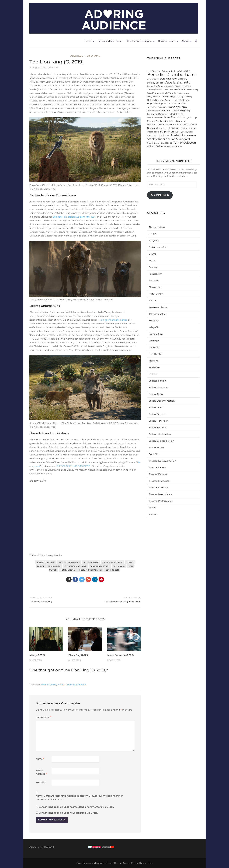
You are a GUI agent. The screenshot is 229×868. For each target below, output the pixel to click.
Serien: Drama (157, 407)
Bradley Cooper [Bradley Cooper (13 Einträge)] (155, 83)
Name (40, 759)
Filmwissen (155, 287)
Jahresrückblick (157, 314)
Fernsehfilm (155, 274)
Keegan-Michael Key (90, 570)
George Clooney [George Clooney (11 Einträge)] (185, 97)
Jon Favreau (68, 570)
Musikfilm (154, 367)
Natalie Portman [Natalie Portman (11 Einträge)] (190, 125)
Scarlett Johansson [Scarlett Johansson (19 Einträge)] (183, 135)
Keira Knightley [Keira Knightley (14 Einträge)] (182, 110)
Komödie (154, 321)
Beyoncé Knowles (69, 562)
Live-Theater (156, 354)
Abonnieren (160, 195)
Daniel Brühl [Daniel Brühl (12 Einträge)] (180, 90)
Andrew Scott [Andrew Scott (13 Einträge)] (169, 71)
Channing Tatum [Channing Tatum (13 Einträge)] (156, 86)
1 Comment (53, 67)
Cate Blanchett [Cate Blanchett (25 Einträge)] (177, 82)
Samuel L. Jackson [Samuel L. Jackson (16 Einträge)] (158, 135)
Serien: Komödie (158, 427)
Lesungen (154, 341)
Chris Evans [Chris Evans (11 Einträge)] (186, 86)
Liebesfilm (154, 347)
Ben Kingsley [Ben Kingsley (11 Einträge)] (153, 79)
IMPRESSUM (47, 847)
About (185, 41)
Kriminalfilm (156, 334)
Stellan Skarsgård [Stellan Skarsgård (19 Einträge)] (178, 139)
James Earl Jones (100, 566)
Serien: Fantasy (157, 414)
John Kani (119, 566)
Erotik (152, 260)
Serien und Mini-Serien (110, 41)
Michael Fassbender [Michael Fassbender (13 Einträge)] (158, 121)
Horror (152, 301)
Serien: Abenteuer (159, 387)
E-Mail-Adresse (41, 772)
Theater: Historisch (159, 481)
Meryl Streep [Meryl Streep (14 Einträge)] (190, 118)
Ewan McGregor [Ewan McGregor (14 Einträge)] (168, 97)
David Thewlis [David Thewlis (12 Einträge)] (169, 93)
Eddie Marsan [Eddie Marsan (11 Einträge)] (183, 93)
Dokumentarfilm (158, 247)
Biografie (154, 240)
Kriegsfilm (154, 327)
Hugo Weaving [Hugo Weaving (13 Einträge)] (155, 103)
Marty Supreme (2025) (121, 655)
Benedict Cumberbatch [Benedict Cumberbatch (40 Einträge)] (172, 75)
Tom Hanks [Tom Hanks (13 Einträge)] (166, 143)
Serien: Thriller (157, 448)
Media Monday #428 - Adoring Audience (63, 685)
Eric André (54, 566)
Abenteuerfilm (80, 56)
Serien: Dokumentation (162, 401)
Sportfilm (154, 454)
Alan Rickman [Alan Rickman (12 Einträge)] (154, 71)
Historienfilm (156, 294)
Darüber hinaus (167, 41)
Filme (88, 41)
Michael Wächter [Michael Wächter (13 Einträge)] (156, 125)
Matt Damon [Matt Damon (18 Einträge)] (173, 117)
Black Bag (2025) (78, 655)
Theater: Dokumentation (162, 461)
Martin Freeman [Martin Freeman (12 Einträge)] (155, 118)
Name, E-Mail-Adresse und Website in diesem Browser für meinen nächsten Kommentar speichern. (80, 797)
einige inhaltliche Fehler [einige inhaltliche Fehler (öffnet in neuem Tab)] (114, 320)
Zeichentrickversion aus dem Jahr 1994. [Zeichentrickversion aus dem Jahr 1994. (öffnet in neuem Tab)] (75, 217)
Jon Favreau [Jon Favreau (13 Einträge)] (153, 110)
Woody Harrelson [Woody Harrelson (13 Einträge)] (173, 146)
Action (152, 234)
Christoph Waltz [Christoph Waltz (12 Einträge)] (155, 90)
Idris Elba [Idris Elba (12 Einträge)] (182, 104)
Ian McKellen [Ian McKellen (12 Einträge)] (170, 104)
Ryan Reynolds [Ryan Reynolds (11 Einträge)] (186, 132)
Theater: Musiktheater (161, 494)
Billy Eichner (91, 562)
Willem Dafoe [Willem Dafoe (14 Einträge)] (155, 146)
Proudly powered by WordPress (94, 863)
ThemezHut (145, 863)
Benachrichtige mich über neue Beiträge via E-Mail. (68, 813)
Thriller (153, 508)
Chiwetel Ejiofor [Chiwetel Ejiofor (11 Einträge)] (173, 86)
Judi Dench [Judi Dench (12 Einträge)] (167, 111)
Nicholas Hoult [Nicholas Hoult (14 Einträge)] (155, 128)
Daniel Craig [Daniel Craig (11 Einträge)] (193, 90)
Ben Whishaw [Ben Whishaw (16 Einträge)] (168, 79)
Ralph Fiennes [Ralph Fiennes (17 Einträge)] (169, 132)
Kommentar (44, 717)
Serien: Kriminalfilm (160, 434)
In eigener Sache (158, 307)
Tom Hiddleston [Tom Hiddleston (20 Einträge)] (185, 143)
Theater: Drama (157, 468)
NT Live (153, 374)
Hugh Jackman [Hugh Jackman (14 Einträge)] (181, 100)
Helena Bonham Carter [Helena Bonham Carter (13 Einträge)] (159, 100)
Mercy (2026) (37, 655)
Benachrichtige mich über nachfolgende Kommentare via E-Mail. (76, 807)
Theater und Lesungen (139, 41)
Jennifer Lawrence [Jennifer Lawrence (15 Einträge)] (157, 107)
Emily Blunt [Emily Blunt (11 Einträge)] (152, 97)
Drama (95, 56)
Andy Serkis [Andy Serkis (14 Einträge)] (184, 71)
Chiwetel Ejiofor (113, 562)
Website (41, 782)
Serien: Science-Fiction (161, 441)
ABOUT (34, 847)
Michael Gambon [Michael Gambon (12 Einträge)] (177, 121)
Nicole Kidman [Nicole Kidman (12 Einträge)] (172, 128)
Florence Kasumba (75, 566)
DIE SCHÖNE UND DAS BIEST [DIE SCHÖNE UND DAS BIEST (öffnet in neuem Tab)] (73, 466)
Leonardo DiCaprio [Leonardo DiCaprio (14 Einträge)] (158, 114)
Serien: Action (156, 394)
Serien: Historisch (158, 421)
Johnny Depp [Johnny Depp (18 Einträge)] (178, 107)
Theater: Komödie (159, 488)
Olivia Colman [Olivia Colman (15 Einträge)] (188, 128)
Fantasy (153, 267)
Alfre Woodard (46, 562)
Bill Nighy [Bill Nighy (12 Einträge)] (182, 79)
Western (153, 514)
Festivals (154, 281)
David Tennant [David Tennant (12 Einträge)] (154, 93)
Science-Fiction (157, 381)
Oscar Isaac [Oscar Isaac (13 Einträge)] (153, 132)
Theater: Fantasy (158, 474)
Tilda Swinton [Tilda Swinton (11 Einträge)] (153, 143)
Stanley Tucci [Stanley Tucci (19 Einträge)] (156, 139)
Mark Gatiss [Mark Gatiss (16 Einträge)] (176, 114)
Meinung (154, 361)
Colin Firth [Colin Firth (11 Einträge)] (168, 90)
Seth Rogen (112, 570)
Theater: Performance (161, 501)
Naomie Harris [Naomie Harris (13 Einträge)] (174, 125)
